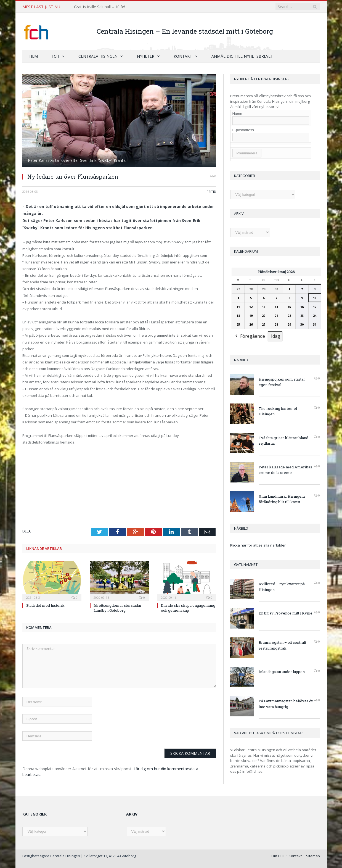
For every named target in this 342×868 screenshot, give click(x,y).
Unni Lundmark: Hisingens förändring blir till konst (282, 499)
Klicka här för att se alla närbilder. (258, 545)
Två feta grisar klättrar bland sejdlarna (283, 440)
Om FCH (278, 856)
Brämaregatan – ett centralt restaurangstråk (282, 645)
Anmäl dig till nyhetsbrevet (242, 56)
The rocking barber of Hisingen (278, 411)
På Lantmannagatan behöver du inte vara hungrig (286, 704)
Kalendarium (246, 251)
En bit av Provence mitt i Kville (286, 613)
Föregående (250, 336)
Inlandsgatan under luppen (282, 671)
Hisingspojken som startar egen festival (282, 382)
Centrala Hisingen (98, 56)
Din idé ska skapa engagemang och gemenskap (188, 608)
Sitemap (313, 856)
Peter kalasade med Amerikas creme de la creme (285, 470)
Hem (34, 56)
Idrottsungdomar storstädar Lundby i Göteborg (118, 608)
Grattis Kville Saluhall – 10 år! (100, 7)
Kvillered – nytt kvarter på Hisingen (282, 586)
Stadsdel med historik (45, 605)
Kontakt (183, 56)
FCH (55, 56)
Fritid (211, 191)
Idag (276, 336)
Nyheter (146, 56)
